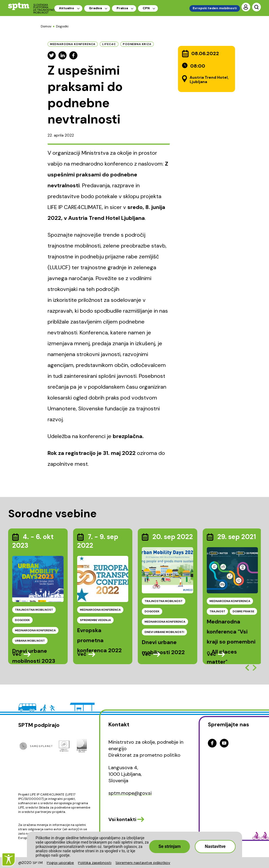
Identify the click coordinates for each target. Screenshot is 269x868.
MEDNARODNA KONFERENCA (35, 630)
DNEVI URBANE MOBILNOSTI (164, 632)
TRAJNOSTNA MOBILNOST (34, 610)
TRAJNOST (217, 611)
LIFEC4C (109, 44)
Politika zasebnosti (95, 863)
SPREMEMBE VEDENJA (95, 620)
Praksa (122, 8)
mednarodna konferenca (73, 44)
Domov (46, 26)
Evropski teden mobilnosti (215, 8)
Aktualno (67, 8)
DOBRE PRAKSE (243, 611)
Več (17, 654)
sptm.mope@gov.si (130, 793)
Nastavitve (215, 846)
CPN (146, 8)
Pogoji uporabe (60, 863)
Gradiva (95, 8)
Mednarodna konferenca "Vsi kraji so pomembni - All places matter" (231, 642)
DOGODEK (22, 620)
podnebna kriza (137, 44)
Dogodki (62, 26)
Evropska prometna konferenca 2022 (99, 640)
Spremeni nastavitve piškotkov (143, 863)
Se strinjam (170, 846)
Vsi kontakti (122, 819)
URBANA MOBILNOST (30, 641)
